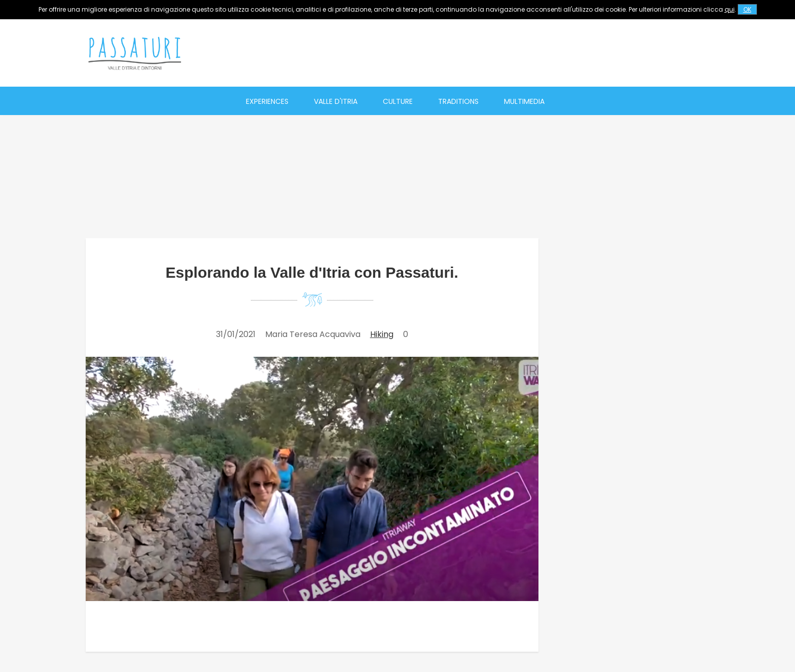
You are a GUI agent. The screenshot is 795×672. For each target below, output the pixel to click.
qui (730, 9)
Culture (398, 101)
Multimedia (524, 101)
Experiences (267, 101)
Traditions (458, 101)
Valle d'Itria (336, 101)
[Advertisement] (525, 53)
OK (747, 9)
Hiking (382, 334)
